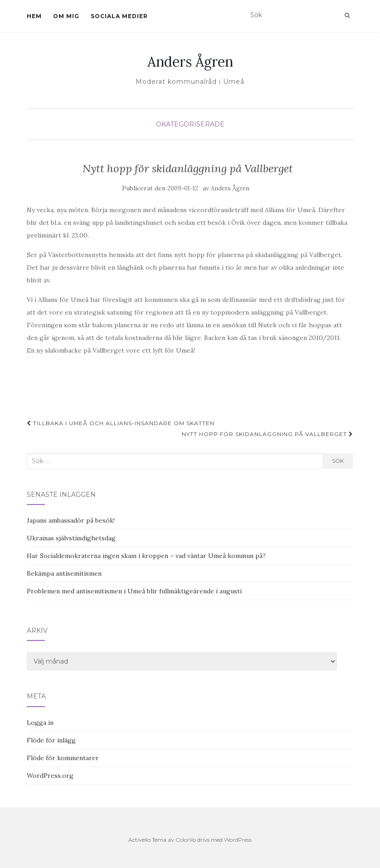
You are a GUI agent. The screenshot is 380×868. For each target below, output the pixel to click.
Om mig (66, 16)
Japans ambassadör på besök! (71, 520)
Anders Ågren (190, 62)
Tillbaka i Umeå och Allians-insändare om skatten (121, 423)
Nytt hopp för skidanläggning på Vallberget (268, 434)
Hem (34, 16)
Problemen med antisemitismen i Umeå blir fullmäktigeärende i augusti (134, 591)
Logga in (40, 723)
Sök (338, 461)
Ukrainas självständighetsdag (71, 538)
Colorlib (186, 840)
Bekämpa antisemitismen (64, 573)
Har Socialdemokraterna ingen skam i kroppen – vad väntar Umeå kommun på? (146, 556)
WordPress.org (50, 776)
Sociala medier (119, 16)
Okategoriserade (190, 124)
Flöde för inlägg (51, 740)
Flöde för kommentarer (63, 758)
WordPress (238, 840)
